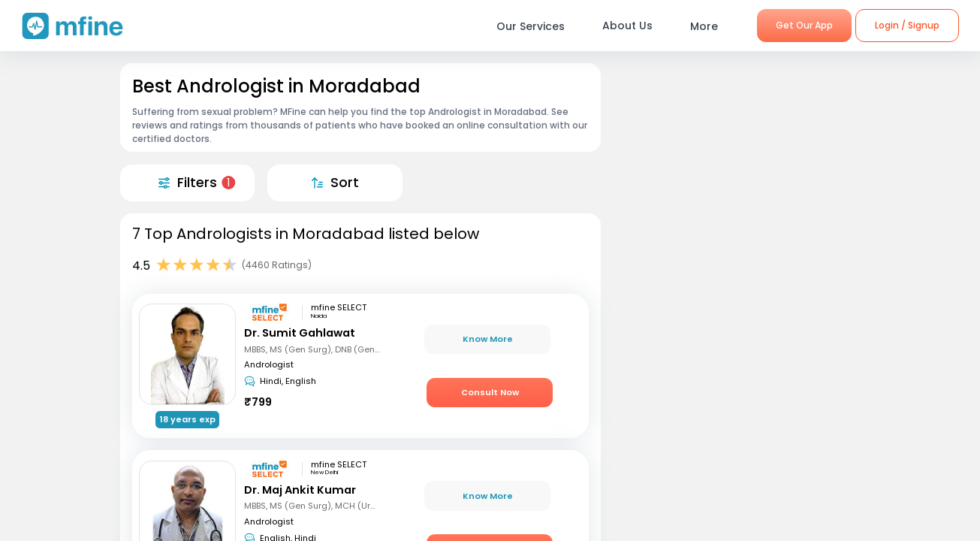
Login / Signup (907, 25)
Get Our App (804, 25)
